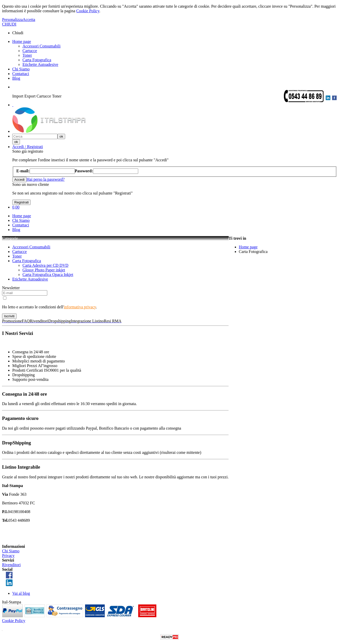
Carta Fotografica (37, 60)
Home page (22, 41)
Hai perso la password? (46, 179)
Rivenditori (11, 565)
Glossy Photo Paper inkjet (44, 270)
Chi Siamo (21, 69)
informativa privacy (80, 307)
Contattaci (21, 74)
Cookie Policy (88, 11)
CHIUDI (9, 24)
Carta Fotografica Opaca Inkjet (48, 275)
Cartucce (30, 51)
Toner (27, 55)
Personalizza (12, 20)
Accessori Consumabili (42, 46)
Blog (16, 78)
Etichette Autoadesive (40, 64)
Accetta (29, 20)
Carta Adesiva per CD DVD (45, 265)
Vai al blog (21, 593)
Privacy (8, 556)
